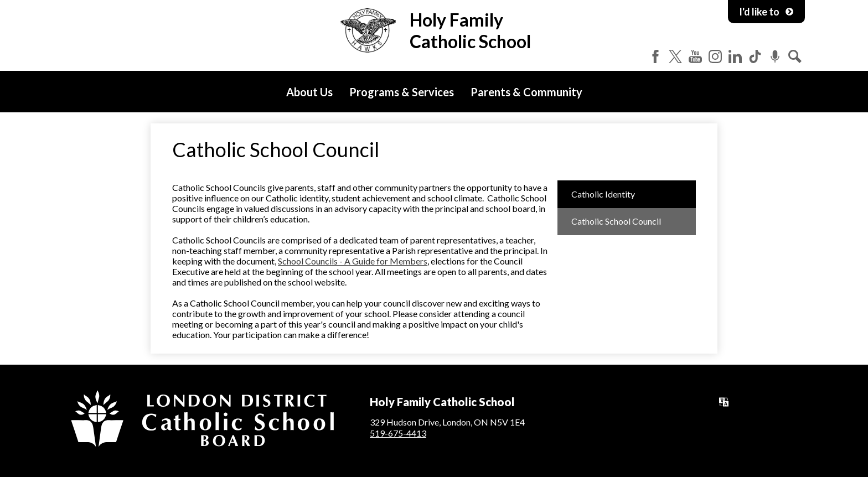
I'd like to (766, 12)
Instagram (715, 56)
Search (795, 56)
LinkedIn (735, 56)
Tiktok (755, 56)
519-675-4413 (398, 433)
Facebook (655, 56)
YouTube (695, 56)
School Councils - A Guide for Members (353, 261)
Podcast (775, 56)
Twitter (675, 56)
